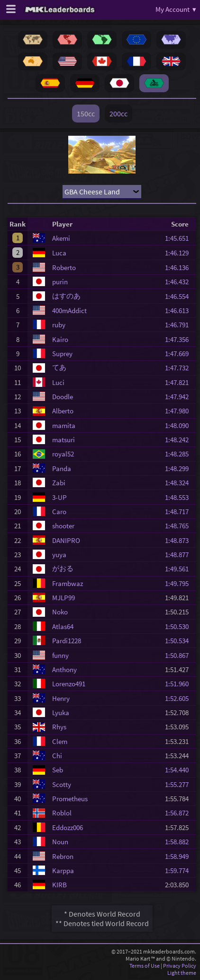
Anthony (64, 669)
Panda (62, 468)
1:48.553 (180, 497)
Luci (58, 382)
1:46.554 (180, 296)
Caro (59, 512)
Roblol (62, 813)
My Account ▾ (176, 9)
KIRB (59, 885)
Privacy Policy (180, 966)
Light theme (182, 973)
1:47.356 (180, 339)
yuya (59, 555)
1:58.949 (180, 856)
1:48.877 (180, 555)
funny (60, 655)
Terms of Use (145, 966)
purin (60, 282)
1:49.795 (180, 583)
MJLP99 (64, 598)
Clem (60, 741)
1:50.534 (180, 641)
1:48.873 (180, 540)
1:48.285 (180, 454)
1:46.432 (180, 282)
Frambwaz (68, 583)
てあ (59, 367)
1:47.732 (180, 368)
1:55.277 (180, 784)
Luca (59, 253)
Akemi (61, 238)
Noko (60, 612)
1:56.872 (180, 813)
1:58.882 (180, 842)
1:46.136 (180, 267)
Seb (58, 770)
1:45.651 (180, 238)
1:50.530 (180, 626)
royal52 (63, 454)
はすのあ (66, 296)
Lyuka (61, 713)
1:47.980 (180, 411)
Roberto (64, 267)
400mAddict (69, 311)
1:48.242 (180, 440)
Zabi (59, 483)
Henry (61, 698)
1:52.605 (180, 698)
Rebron (63, 856)
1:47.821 (180, 382)
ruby (59, 325)
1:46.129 (180, 253)
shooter (63, 526)
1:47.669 (180, 354)
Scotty (62, 784)
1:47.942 (180, 397)
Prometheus (70, 799)
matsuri (64, 440)
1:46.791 (180, 325)
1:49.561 (180, 569)
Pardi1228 (67, 641)
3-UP (59, 497)
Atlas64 (63, 626)
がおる (63, 568)
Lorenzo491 (69, 684)
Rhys (59, 727)
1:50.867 (180, 655)
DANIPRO (66, 540)
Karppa (63, 871)
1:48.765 (180, 526)
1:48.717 (180, 512)
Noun (60, 842)
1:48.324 (180, 483)
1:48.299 (180, 468)
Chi (57, 756)
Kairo (60, 339)
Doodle (63, 397)
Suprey (62, 354)
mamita (64, 425)
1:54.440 (180, 770)
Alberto (63, 411)
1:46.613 (180, 311)
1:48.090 (180, 425)
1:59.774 (180, 871)
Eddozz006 (68, 827)
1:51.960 (180, 684)
